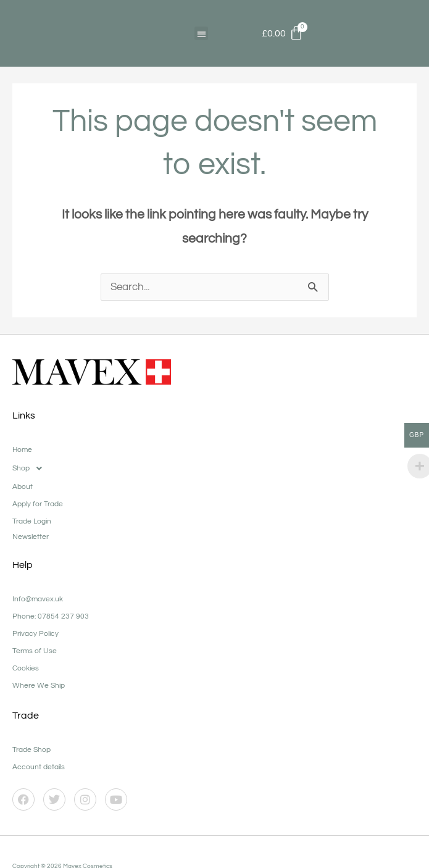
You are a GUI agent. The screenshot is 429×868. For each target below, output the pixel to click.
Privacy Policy (35, 634)
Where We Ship (39, 686)
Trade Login (32, 522)
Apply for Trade (38, 505)
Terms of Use (35, 652)
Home (22, 450)
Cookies (26, 669)
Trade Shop (31, 750)
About (23, 487)
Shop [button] (31, 469)
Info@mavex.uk (38, 600)
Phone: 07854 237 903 (51, 617)
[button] (202, 34)
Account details (39, 768)
